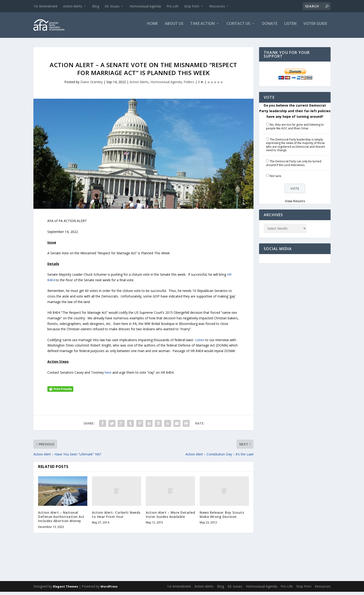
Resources (217, 6)
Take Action (203, 27)
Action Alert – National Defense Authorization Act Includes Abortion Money (61, 520)
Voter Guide (315, 27)
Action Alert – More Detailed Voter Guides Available (170, 518)
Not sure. (276, 179)
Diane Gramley (91, 85)
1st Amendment (45, 6)
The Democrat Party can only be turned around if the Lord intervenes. (294, 166)
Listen (290, 27)
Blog (96, 6)
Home (152, 27)
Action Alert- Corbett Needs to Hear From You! (116, 518)
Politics (189, 85)
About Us (174, 27)
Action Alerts (73, 6)
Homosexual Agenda (145, 6)
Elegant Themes (65, 590)
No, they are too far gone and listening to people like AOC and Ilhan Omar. (295, 130)
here (108, 376)
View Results (295, 204)
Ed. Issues (112, 6)
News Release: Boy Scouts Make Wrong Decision (222, 518)
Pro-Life (172, 6)
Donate (270, 27)
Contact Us (238, 27)
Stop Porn (192, 6)
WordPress (109, 590)
